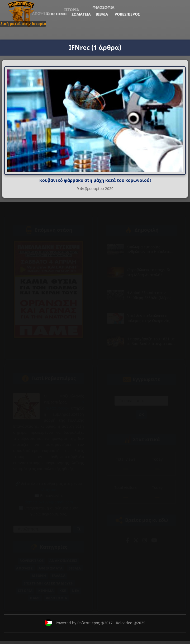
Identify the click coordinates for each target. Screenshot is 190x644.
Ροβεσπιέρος (57, 20)
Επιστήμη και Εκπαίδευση (49, 579)
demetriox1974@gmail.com (49, 498)
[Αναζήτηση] (79, 526)
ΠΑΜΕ (35, 594)
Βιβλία (39, 20)
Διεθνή (39, 572)
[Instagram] (145, 537)
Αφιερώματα (51, 564)
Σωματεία (30, 20)
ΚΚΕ (63, 587)
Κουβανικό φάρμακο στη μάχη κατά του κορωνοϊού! (95, 180)
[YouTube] (154, 537)
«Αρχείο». (49, 486)
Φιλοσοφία (57, 594)
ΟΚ (141, 411)
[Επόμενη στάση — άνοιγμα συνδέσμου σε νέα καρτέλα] (49, 286)
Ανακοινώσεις (63, 557)
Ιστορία (25, 587)
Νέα (75, 587)
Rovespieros (32, 557)
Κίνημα (46, 587)
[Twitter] (136, 537)
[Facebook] (127, 537)
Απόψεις (24, 564)
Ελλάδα (59, 572)
